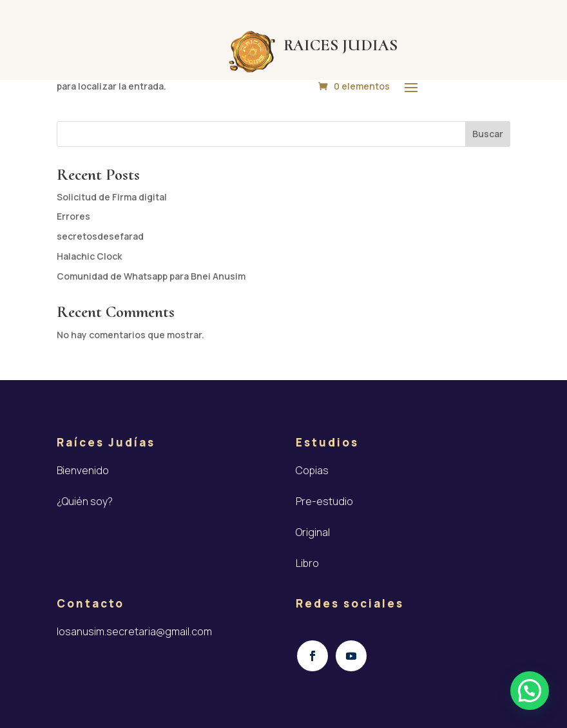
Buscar (488, 134)
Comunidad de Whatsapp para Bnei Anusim (151, 276)
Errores (73, 216)
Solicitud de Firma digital (112, 197)
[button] (530, 691)
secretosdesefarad (100, 236)
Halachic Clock (89, 256)
